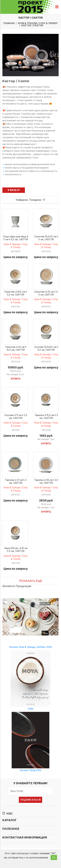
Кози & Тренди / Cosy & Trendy (38, 23)
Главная (9, 23)
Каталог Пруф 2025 (31, 770)
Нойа (31, 709)
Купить (16, 379)
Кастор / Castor (32, 25)
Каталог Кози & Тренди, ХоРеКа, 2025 (31, 647)
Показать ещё (31, 581)
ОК (54, 857)
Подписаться (31, 800)
